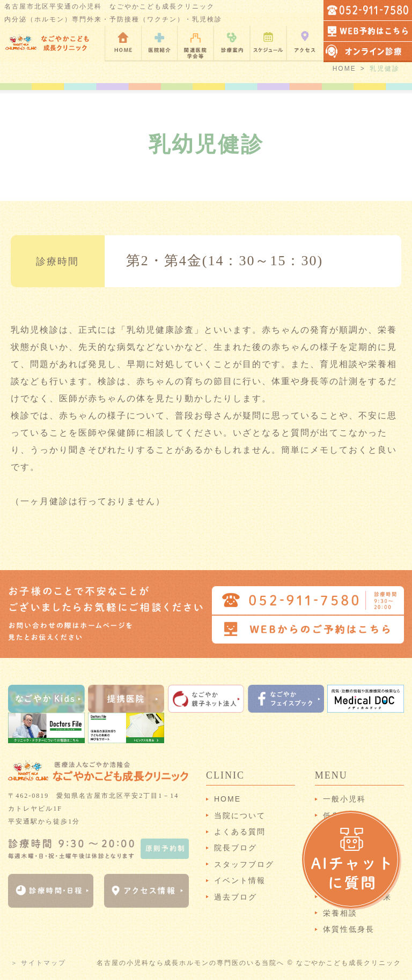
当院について (240, 816)
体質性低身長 (349, 929)
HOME (344, 69)
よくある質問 (240, 832)
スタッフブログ (244, 864)
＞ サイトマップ (38, 963)
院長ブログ (236, 848)
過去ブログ (236, 897)
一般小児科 (344, 799)
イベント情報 (240, 880)
